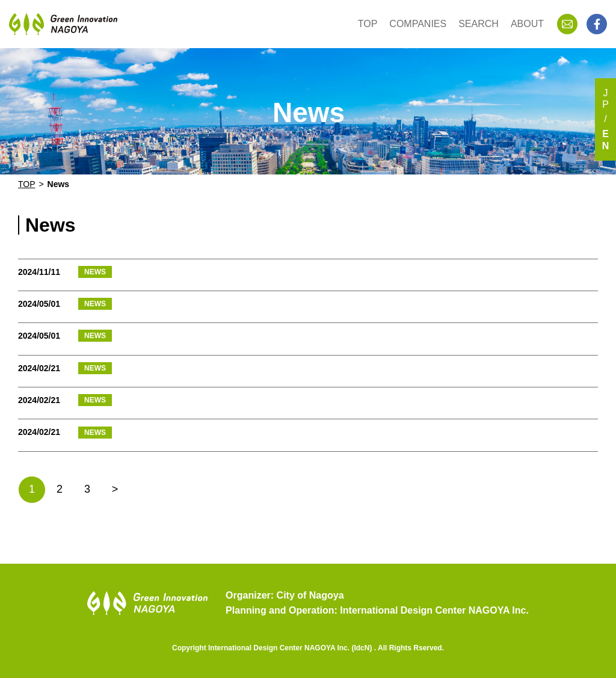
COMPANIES (418, 24)
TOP (368, 24)
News (59, 184)
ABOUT (527, 24)
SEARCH (479, 24)
